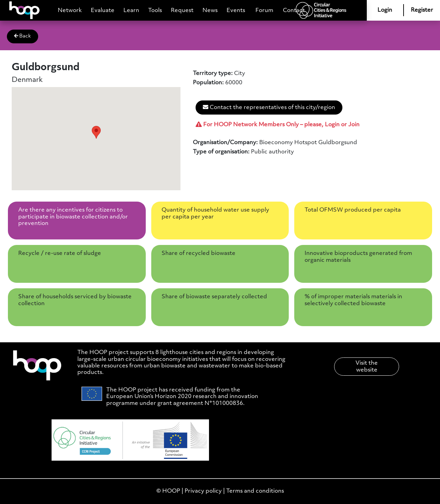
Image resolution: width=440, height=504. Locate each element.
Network (70, 10)
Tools (155, 10)
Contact (294, 10)
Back (23, 36)
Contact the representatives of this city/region (269, 107)
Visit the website (367, 366)
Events (236, 10)
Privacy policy (203, 491)
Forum (264, 10)
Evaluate (103, 10)
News (210, 10)
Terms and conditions (255, 491)
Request (182, 10)
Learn (131, 10)
